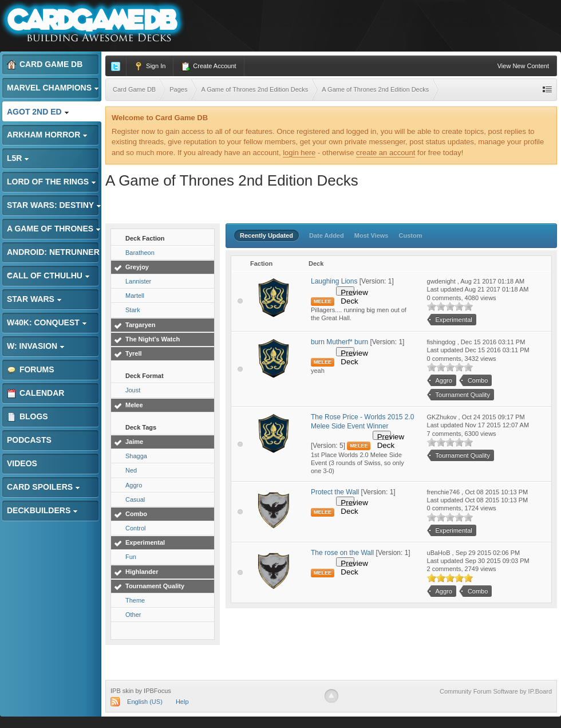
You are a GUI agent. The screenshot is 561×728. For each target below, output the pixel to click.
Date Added (327, 235)
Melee (134, 405)
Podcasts (29, 440)
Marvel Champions (53, 88)
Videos (22, 463)
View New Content (523, 66)
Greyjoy (137, 267)
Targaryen (140, 325)
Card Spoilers (44, 487)
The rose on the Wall (342, 553)
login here (299, 153)
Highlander (142, 572)
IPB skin (122, 691)
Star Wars (34, 299)
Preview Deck (347, 292)
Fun (131, 557)
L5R (18, 158)
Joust (133, 390)
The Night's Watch (153, 339)
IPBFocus (157, 691)
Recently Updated (266, 235)
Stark (133, 310)
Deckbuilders (42, 510)
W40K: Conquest (47, 322)
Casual (135, 499)
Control (135, 528)
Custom (411, 235)
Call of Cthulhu (48, 276)
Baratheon (140, 253)
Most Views (372, 235)
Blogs (27, 417)
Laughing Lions (334, 281)
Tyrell (134, 353)
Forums (31, 370)
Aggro (134, 485)
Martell (135, 296)
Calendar (35, 393)
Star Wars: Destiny (54, 205)
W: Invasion (36, 346)
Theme (135, 600)
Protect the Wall (335, 492)
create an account (386, 153)
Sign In (150, 66)
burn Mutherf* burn (339, 342)
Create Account (208, 66)
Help (182, 702)
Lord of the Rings (52, 182)
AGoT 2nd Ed (38, 112)
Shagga (136, 456)
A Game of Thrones (54, 229)
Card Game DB (45, 64)
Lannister (138, 281)
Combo (136, 514)
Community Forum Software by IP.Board (496, 691)
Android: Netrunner (53, 255)
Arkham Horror (47, 135)
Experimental (145, 542)
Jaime (134, 442)
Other (133, 615)
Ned (131, 470)
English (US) (145, 702)
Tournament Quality (155, 586)
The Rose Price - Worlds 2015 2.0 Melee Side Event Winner (363, 422)
